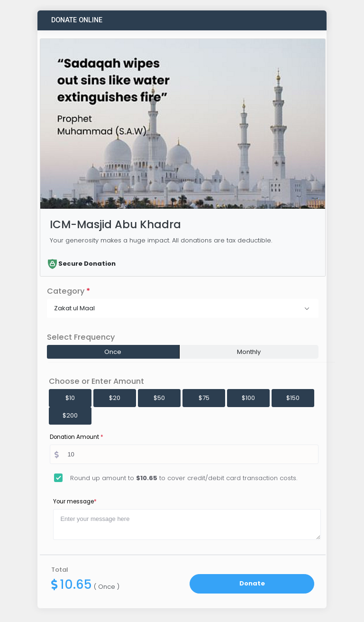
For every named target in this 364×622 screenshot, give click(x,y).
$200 (70, 415)
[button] (183, 308)
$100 (248, 398)
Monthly (249, 352)
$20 (115, 398)
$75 (204, 398)
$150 (293, 398)
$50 (159, 398)
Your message (75, 501)
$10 (70, 398)
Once (113, 352)
